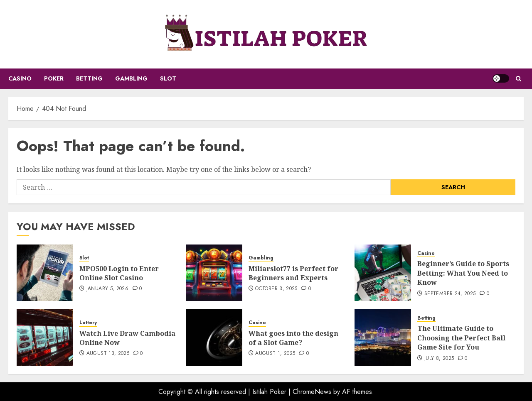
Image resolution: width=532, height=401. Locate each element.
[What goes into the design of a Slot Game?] (214, 337)
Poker (54, 78)
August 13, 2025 (108, 354)
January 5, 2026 (107, 289)
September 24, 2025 (450, 294)
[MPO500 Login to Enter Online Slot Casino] (45, 273)
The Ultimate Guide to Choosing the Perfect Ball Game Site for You (461, 338)
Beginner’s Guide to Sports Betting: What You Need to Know (463, 273)
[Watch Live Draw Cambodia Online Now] (45, 337)
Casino (20, 78)
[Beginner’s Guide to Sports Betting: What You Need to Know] (383, 273)
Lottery (88, 323)
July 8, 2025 (439, 359)
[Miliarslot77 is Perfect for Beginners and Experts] (214, 273)
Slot (168, 78)
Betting (89, 78)
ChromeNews (312, 392)
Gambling (131, 78)
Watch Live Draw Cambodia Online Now (127, 338)
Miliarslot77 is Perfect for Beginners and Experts (293, 273)
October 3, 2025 (276, 289)
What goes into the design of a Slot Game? (293, 338)
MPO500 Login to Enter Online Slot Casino (119, 273)
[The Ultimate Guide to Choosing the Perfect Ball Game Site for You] (383, 337)
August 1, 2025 (275, 354)
